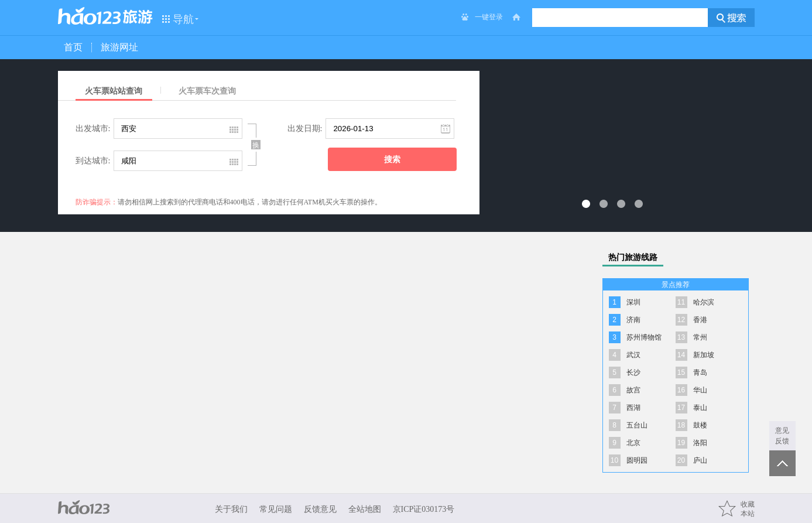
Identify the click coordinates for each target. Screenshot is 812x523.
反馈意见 (320, 509)
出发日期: (305, 129)
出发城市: (93, 129)
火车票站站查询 (114, 91)
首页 (73, 47)
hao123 (90, 16)
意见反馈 (782, 436)
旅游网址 (119, 47)
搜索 (392, 159)
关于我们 (231, 509)
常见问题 (276, 509)
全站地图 (365, 509)
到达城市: (93, 161)
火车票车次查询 (207, 91)
